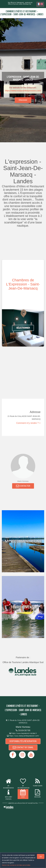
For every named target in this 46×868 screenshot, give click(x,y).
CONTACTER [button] (23, 486)
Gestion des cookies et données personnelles (16, 865)
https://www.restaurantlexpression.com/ (23, 91)
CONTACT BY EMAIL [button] (23, 747)
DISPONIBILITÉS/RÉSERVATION (23, 741)
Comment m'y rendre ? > (28, 423)
